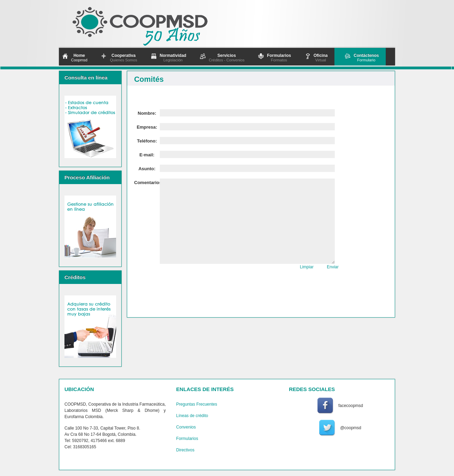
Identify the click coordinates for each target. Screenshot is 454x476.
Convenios (186, 427)
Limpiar (307, 267)
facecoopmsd (351, 406)
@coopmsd (351, 428)
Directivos (185, 450)
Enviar (333, 267)
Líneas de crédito (192, 416)
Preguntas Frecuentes (197, 404)
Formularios (187, 439)
